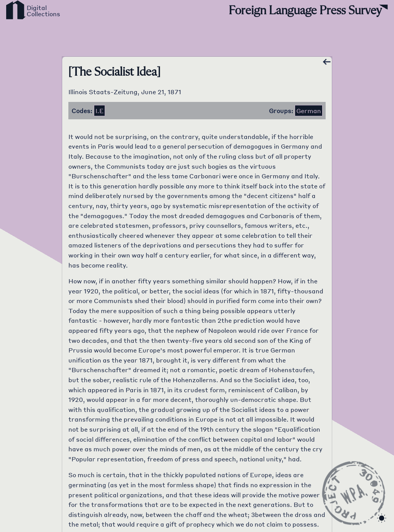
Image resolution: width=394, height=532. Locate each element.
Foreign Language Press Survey (305, 11)
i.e (99, 111)
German (309, 111)
